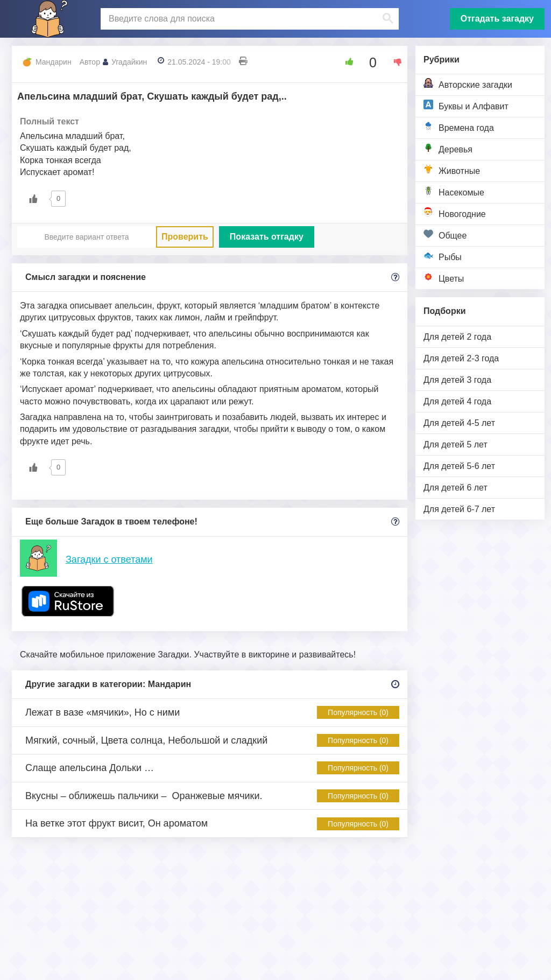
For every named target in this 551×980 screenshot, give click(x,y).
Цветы (444, 278)
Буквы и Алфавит (466, 105)
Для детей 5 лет (455, 444)
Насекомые (454, 191)
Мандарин (54, 62)
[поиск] (248, 19)
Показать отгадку (267, 237)
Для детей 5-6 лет (459, 466)
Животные (452, 170)
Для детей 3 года (457, 380)
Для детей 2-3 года (461, 358)
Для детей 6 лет (455, 488)
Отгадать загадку (497, 19)
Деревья (448, 148)
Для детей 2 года (457, 337)
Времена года (459, 127)
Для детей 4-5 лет (459, 423)
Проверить (185, 237)
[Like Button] (345, 62)
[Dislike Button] (394, 62)
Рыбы (443, 256)
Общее (445, 234)
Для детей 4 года (457, 401)
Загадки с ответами (109, 559)
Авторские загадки (468, 84)
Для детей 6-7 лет (459, 509)
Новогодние (455, 213)
